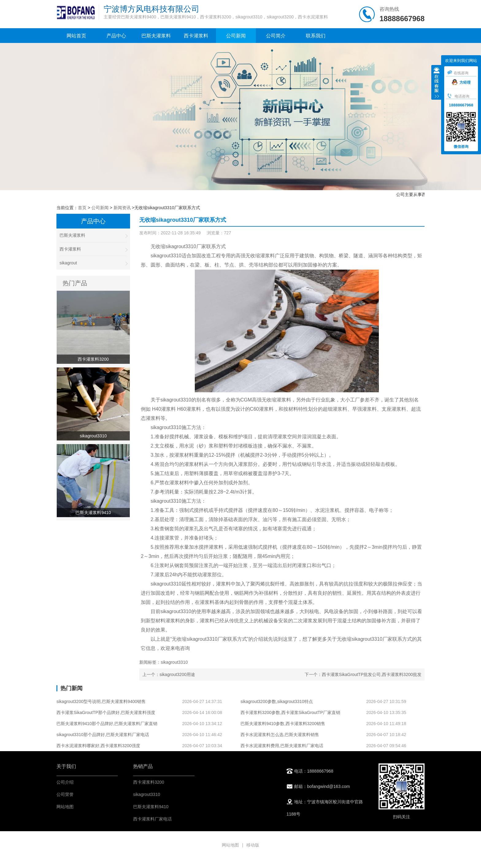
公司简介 (276, 36)
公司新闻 (236, 36)
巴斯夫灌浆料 (156, 36)
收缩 (437, 83)
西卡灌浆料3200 (149, 782)
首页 (82, 208)
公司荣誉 (65, 794)
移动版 (253, 845)
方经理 (461, 83)
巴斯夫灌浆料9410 (151, 807)
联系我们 (316, 36)
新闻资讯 (122, 208)
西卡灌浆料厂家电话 (152, 819)
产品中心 (116, 36)
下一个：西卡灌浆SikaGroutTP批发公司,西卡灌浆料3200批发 (363, 674)
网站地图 (65, 807)
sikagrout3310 (147, 794)
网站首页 (76, 36)
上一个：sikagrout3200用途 (169, 674)
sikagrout (93, 263)
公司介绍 (65, 782)
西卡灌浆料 (196, 36)
